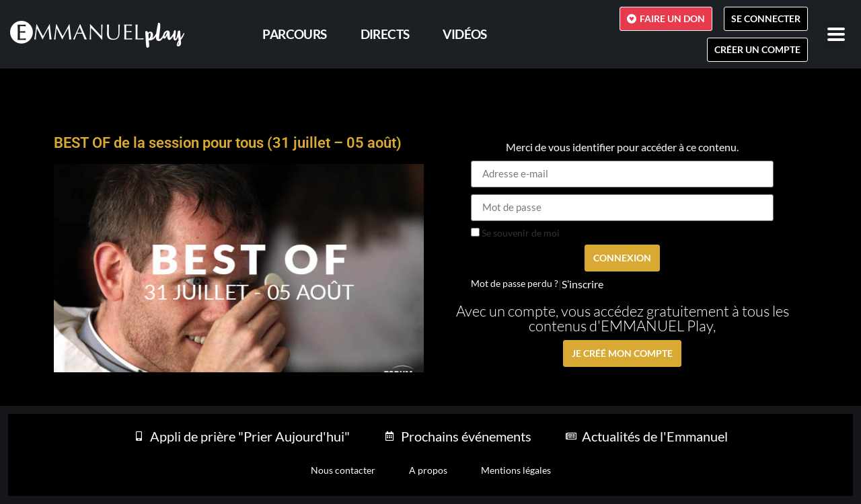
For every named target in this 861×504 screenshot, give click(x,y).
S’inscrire (583, 284)
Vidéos (464, 34)
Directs (385, 34)
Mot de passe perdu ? (515, 284)
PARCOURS (294, 34)
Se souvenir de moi (515, 233)
